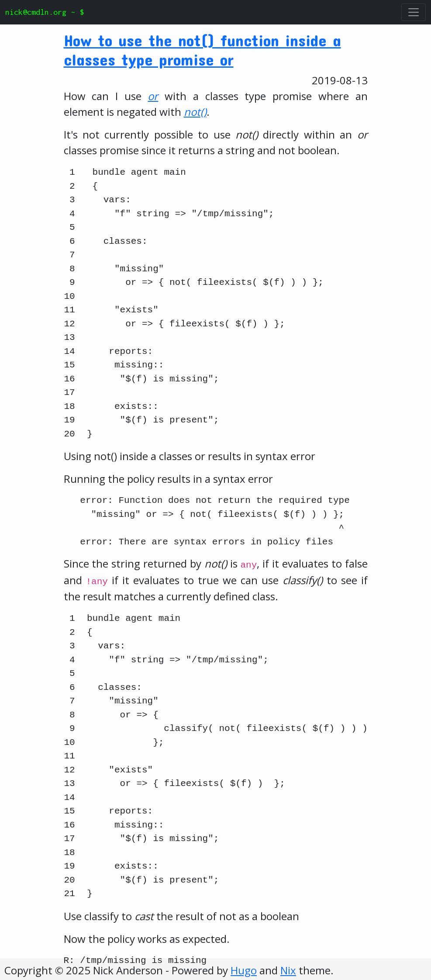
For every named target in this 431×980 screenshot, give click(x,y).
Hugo (244, 970)
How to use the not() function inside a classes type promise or (202, 50)
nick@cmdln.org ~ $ (45, 12)
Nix (288, 970)
